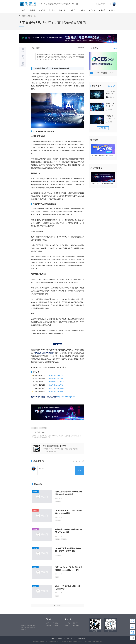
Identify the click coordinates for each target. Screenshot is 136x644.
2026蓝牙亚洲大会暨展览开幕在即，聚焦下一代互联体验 (68, 550)
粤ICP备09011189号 (98, 641)
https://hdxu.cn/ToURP (56, 382)
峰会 (46, 4)
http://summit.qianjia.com (66, 397)
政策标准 (35, 567)
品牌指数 (48, 626)
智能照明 (72, 10)
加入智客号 (112, 86)
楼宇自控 (52, 10)
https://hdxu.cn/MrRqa (56, 375)
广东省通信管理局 (76, 641)
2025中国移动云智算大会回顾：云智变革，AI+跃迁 (110, 93)
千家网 (23, 16)
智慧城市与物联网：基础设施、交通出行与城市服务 (69, 531)
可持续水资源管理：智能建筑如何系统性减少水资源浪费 (69, 493)
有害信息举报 (82, 639)
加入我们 (67, 639)
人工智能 (92, 10)
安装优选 (75, 623)
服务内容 (60, 639)
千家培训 (56, 623)
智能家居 (32, 10)
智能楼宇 (35, 491)
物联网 (57, 539)
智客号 (23, 10)
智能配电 (82, 10)
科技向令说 (110, 97)
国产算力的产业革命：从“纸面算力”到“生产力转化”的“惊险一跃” (111, 105)
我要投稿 (133, 632)
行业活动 (35, 548)
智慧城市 (112, 10)
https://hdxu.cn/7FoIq (56, 379)
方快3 (67, 626)
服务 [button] (78, 4)
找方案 (50, 4)
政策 (57, 577)
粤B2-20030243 (89, 641)
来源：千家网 (36, 48)
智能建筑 (58, 501)
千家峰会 (133, 621)
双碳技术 (62, 10)
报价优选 (68, 623)
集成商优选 (76, 626)
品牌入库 (56, 4)
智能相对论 (110, 109)
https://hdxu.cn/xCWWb (56, 388)
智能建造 (102, 10)
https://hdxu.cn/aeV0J (56, 385)
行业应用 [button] (71, 4)
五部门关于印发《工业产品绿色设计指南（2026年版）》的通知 (69, 569)
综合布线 (42, 10)
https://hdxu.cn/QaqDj (56, 391)
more (115, 48)
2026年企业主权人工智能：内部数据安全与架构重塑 (69, 512)
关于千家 (53, 639)
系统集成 (63, 4)
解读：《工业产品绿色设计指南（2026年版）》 (68, 588)
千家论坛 (56, 626)
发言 (80, 470)
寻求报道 (133, 627)
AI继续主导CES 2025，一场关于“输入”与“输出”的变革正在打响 (110, 117)
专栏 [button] (41, 4)
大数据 (35, 428)
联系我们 (74, 639)
